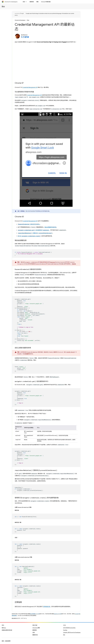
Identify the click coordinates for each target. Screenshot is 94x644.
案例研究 (32, 2)
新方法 (29, 236)
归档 (34, 632)
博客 (37, 2)
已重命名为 (35, 233)
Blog (3, 6)
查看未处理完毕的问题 (7, 630)
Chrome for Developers (20, 20)
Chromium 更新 (36, 628)
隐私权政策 (8, 641)
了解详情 (74, 264)
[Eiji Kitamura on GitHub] (24, 37)
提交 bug (4, 628)
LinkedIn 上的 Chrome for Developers (72, 632)
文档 (24, 2)
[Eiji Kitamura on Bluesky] (28, 37)
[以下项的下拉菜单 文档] (27, 2)
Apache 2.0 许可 (58, 614)
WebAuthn (53, 262)
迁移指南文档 (47, 607)
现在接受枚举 (33, 230)
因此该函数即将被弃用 (50, 227)
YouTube (65, 630)
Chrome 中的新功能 (46, 2)
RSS (64, 635)
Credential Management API (30, 87)
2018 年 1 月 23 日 (70, 352)
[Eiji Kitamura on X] (22, 37)
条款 (3, 641)
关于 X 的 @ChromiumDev (69, 628)
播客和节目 (35, 635)
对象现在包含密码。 (29, 224)
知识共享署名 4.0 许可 (35, 614)
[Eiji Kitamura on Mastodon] (26, 37)
